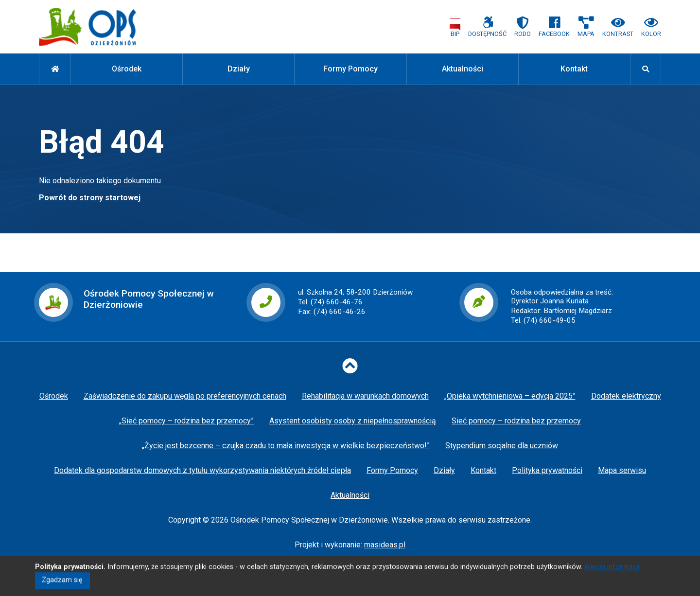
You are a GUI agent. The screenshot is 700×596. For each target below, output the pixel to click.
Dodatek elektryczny (626, 396)
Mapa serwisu (622, 470)
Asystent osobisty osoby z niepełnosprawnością (353, 421)
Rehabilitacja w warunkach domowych (365, 396)
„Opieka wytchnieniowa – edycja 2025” (510, 396)
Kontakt (574, 69)
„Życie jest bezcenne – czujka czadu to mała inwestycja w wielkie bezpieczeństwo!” (286, 446)
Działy (239, 69)
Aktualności (463, 69)
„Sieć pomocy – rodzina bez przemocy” (186, 421)
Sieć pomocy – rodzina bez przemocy (516, 421)
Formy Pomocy (350, 69)
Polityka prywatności (547, 470)
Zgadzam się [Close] (62, 587)
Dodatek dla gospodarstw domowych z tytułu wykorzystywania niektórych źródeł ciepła (202, 470)
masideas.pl (385, 545)
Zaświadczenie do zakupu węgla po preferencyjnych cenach (185, 396)
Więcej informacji (612, 573)
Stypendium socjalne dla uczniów (502, 446)
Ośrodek (127, 69)
